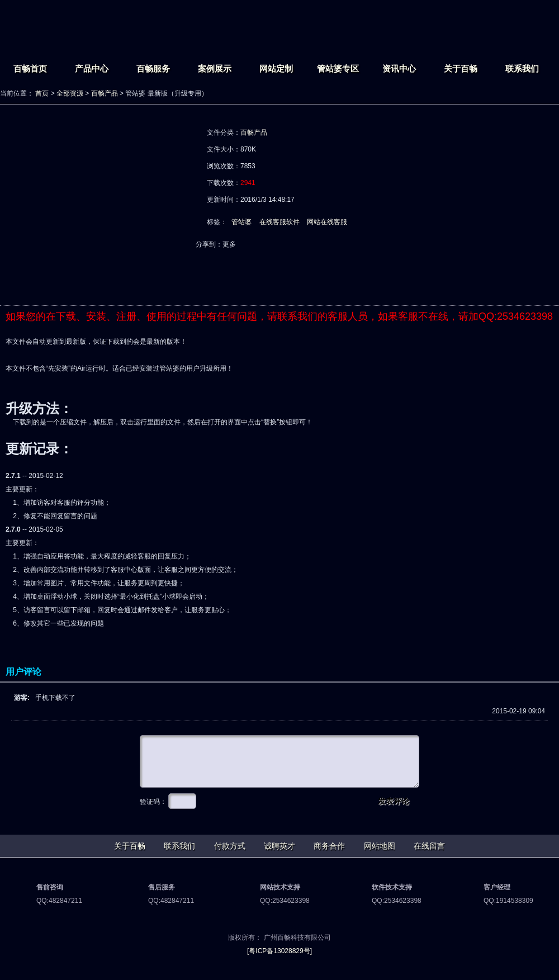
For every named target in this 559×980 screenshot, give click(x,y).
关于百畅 (461, 68)
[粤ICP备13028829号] (279, 951)
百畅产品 (105, 93)
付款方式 (230, 846)
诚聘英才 (279, 846)
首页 (42, 93)
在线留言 (429, 846)
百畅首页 (30, 68)
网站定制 (276, 68)
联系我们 (522, 68)
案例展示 (215, 68)
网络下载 (253, 275)
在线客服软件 (279, 222)
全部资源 (70, 93)
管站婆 (241, 222)
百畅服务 (153, 68)
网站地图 (380, 846)
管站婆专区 (338, 68)
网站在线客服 (327, 222)
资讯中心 (399, 68)
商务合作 (329, 846)
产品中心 (92, 68)
